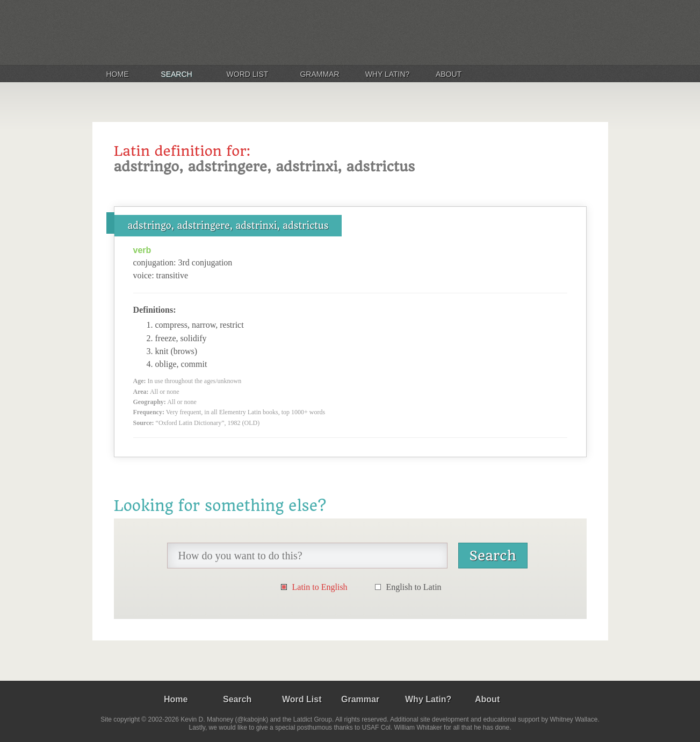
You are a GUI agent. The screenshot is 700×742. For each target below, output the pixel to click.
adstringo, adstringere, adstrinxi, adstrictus (228, 226)
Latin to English (320, 587)
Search (176, 74)
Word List (248, 74)
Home (118, 74)
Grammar (319, 74)
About (449, 74)
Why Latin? (388, 74)
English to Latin (414, 587)
